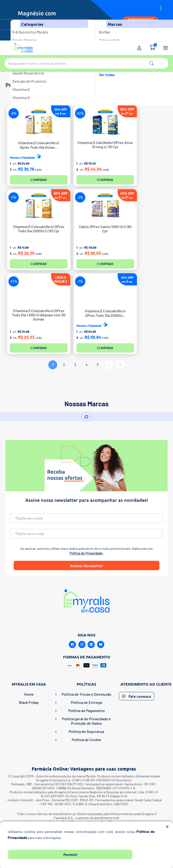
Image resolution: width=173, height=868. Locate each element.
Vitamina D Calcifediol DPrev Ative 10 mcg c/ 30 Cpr (105, 145)
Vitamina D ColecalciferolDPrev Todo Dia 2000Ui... (105, 313)
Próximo (109, 365)
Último (120, 365)
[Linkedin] (91, 645)
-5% (13, 197)
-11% (13, 281)
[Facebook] (72, 645)
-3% (80, 197)
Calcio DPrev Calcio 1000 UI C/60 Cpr (105, 229)
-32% (80, 113)
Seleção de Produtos (29, 81)
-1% (80, 281)
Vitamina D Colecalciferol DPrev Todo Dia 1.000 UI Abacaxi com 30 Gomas (39, 315)
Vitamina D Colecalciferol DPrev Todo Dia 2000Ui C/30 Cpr (39, 229)
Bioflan (105, 32)
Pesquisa (152, 63)
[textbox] (86, 63)
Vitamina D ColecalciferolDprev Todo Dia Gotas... (39, 145)
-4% (13, 113)
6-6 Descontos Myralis (30, 32)
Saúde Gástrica (25, 40)
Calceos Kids (109, 40)
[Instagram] (82, 645)
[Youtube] (101, 645)
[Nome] (86, 518)
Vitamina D (21, 89)
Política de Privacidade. (86, 553)
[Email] (86, 534)
